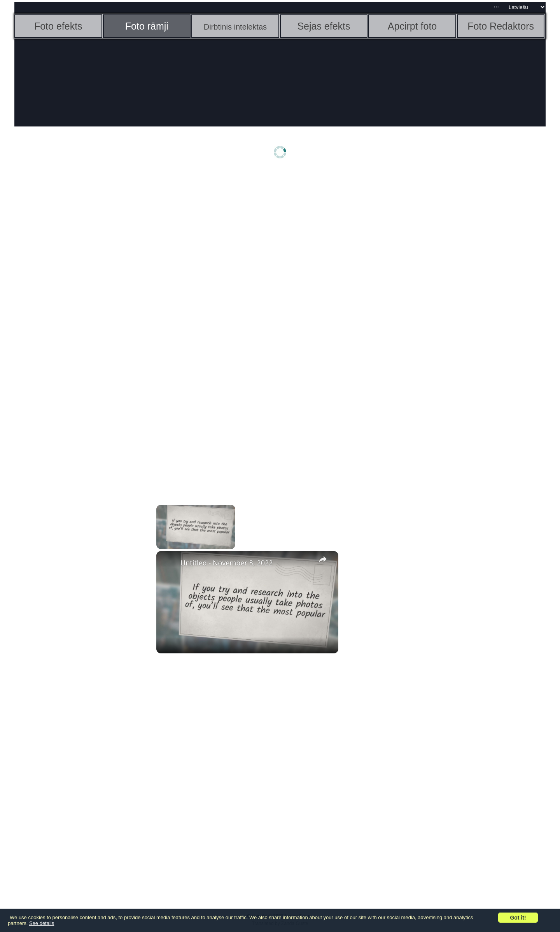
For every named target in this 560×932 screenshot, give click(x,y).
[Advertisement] (75, 295)
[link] (169, 563)
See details (42, 923)
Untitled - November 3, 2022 (227, 563)
